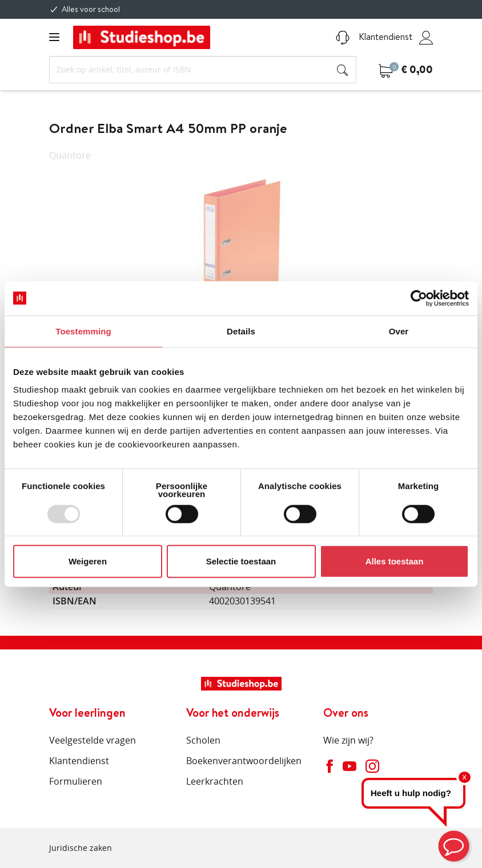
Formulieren (76, 781)
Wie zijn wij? (348, 740)
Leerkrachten (215, 781)
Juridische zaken (81, 848)
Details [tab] (241, 331)
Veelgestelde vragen (93, 740)
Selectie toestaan (241, 561)
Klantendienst (374, 37)
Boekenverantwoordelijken (244, 761)
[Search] (203, 70)
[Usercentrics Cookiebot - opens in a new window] (419, 298)
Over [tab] (399, 331)
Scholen (203, 740)
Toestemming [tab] (83, 331)
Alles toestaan (395, 561)
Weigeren (88, 561)
